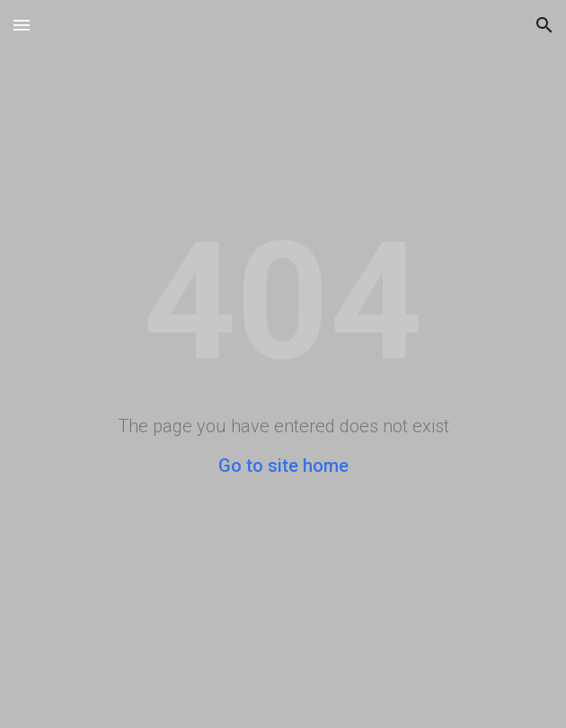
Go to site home (283, 466)
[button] (22, 25)
